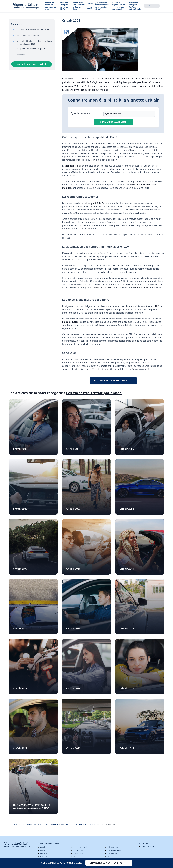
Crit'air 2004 (73, 449)
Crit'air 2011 (127, 569)
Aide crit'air (152, 6)
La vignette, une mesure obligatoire (31, 49)
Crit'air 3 (44, 854)
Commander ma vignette (113, 122)
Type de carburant (81, 113)
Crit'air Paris (79, 850)
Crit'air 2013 (73, 629)
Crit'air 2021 (20, 748)
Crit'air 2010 (73, 569)
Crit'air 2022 (73, 748)
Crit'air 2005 (127, 449)
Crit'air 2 (44, 850)
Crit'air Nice (112, 854)
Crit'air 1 (44, 847)
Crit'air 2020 (127, 688)
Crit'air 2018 (20, 688)
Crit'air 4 (44, 857)
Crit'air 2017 (127, 629)
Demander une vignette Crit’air (32, 64)
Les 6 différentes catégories (27, 35)
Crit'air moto (113, 857)
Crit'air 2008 (127, 509)
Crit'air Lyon (79, 857)
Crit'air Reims (79, 854)
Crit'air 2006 (20, 509)
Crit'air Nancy (113, 847)
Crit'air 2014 (127, 748)
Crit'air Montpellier (81, 847)
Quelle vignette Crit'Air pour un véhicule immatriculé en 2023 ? (31, 807)
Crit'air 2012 (20, 629)
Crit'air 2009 (20, 569)
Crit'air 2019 (73, 688)
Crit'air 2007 (73, 509)
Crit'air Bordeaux (114, 850)
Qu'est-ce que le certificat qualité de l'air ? (33, 29)
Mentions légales (148, 846)
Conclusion (20, 55)
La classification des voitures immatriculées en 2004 (34, 43)
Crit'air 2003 (20, 449)
